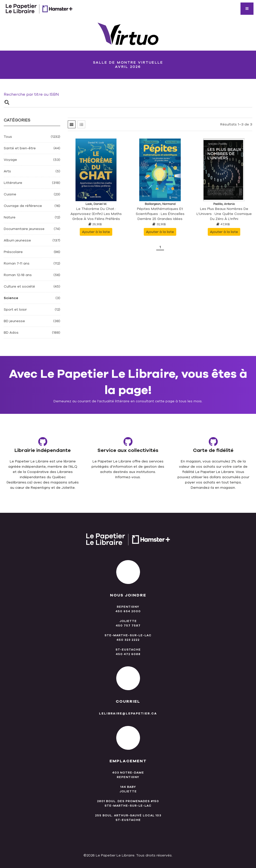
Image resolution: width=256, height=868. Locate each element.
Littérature (13, 183)
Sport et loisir (15, 309)
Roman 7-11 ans (17, 263)
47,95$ (223, 224)
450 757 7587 (128, 626)
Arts (7, 171)
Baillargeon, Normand (160, 204)
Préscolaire (13, 252)
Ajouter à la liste (96, 232)
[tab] (72, 124)
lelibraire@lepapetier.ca (128, 713)
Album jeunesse (17, 240)
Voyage (10, 160)
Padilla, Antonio (224, 204)
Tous (8, 137)
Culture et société (19, 286)
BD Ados (11, 333)
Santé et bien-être (20, 148)
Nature (10, 217)
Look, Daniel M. (96, 204)
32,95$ (159, 224)
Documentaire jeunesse (24, 229)
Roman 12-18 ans (18, 275)
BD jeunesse (14, 321)
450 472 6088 (128, 654)
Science (11, 298)
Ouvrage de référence (23, 206)
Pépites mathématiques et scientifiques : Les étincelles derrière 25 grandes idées (160, 214)
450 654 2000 (128, 611)
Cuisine (10, 194)
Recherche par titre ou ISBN (31, 94)
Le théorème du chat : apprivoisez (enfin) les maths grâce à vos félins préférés (96, 214)
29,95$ (95, 224)
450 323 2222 (128, 640)
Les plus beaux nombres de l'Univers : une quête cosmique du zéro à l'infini (224, 214)
